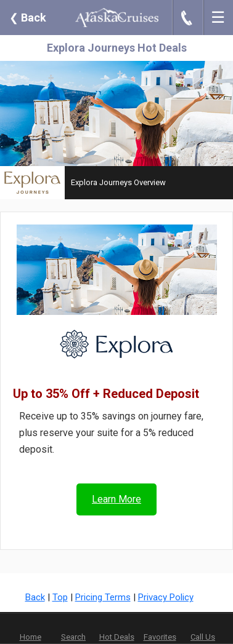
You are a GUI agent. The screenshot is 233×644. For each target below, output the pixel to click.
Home (31, 637)
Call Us (203, 637)
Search (73, 637)
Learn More (116, 499)
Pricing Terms (103, 597)
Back (28, 18)
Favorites (160, 629)
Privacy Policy (166, 597)
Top (60, 597)
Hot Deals (117, 637)
